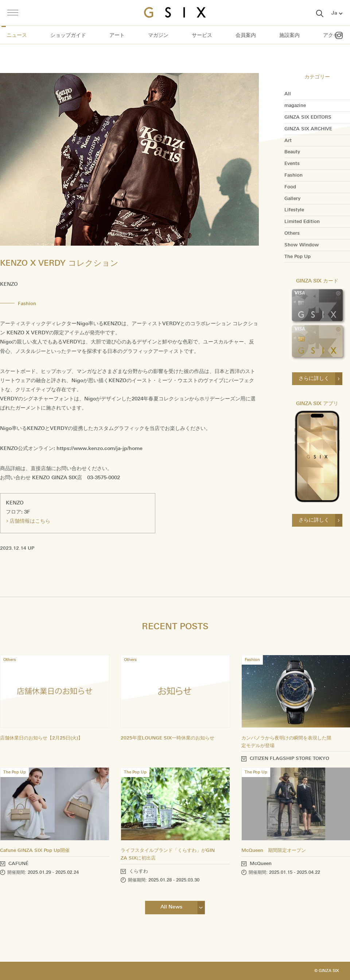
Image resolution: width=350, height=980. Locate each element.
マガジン (158, 35)
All (288, 94)
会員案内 (246, 35)
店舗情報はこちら (30, 521)
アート (117, 35)
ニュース (17, 35)
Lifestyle (294, 210)
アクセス (333, 35)
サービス (202, 35)
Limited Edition (302, 222)
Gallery (292, 199)
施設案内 (289, 35)
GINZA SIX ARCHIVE (308, 129)
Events (292, 164)
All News (171, 907)
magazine (295, 105)
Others (292, 233)
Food (290, 187)
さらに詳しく (314, 378)
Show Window (302, 245)
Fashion (293, 175)
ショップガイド (68, 35)
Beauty (292, 152)
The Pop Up (297, 257)
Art (288, 141)
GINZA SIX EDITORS (308, 117)
